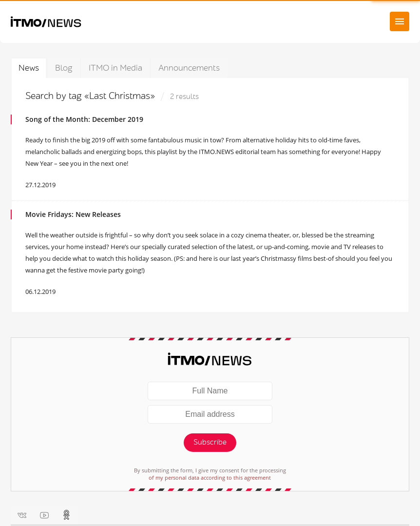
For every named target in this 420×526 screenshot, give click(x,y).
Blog (64, 68)
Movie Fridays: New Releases (73, 214)
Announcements (189, 68)
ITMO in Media (115, 68)
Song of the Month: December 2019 (84, 119)
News (29, 68)
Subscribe (210, 442)
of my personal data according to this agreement (210, 477)
